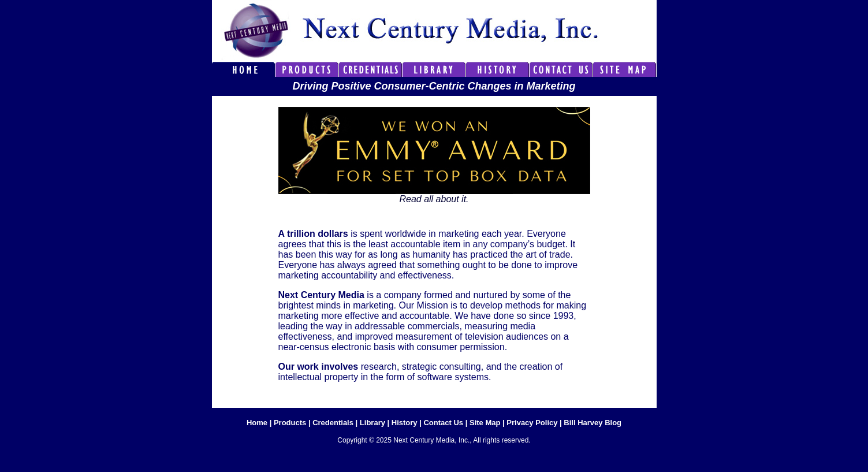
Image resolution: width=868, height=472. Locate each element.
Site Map (485, 423)
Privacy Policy (532, 423)
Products (290, 423)
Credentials (333, 423)
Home (257, 423)
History (405, 423)
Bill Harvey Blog (593, 423)
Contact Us (443, 423)
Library (372, 423)
